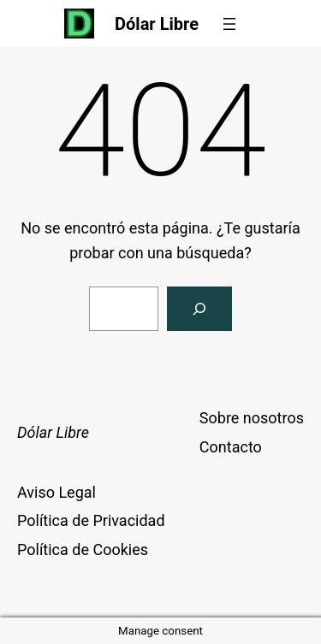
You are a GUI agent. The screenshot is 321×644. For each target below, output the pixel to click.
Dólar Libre (157, 24)
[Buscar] (199, 309)
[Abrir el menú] (229, 24)
